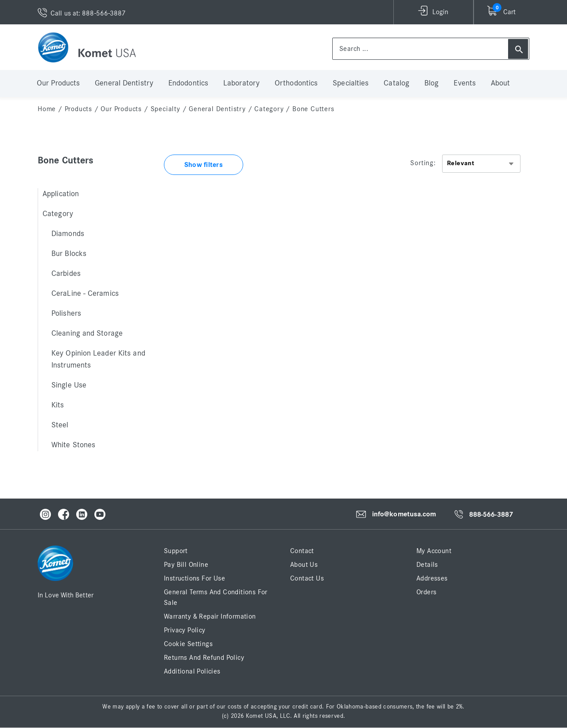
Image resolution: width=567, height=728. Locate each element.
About (501, 83)
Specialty (165, 109)
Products (78, 109)
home (47, 109)
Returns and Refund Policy (204, 658)
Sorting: (423, 163)
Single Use (69, 385)
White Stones (73, 445)
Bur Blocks (69, 254)
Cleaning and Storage (87, 333)
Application (61, 194)
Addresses (432, 578)
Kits (58, 405)
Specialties (351, 83)
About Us (304, 565)
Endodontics (188, 83)
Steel (60, 425)
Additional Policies (192, 671)
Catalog (396, 83)
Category (269, 109)
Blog (431, 83)
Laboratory (241, 83)
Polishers (66, 314)
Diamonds (68, 234)
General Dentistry (124, 83)
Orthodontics (296, 83)
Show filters (204, 165)
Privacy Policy (185, 630)
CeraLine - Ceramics (85, 294)
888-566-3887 (491, 515)
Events (465, 83)
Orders (426, 592)
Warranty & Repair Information (210, 616)
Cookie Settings (188, 644)
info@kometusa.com (404, 515)
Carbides (66, 274)
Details (427, 565)
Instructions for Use (194, 578)
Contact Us (307, 578)
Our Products (58, 83)
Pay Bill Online (186, 565)
